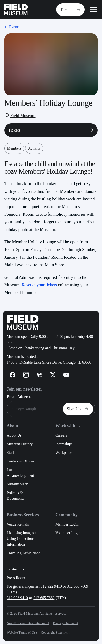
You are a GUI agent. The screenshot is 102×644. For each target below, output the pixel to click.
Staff (10, 453)
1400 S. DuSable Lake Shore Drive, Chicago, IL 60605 (49, 362)
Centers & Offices (21, 461)
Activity (34, 148)
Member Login (67, 524)
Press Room (16, 578)
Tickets (71, 10)
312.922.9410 (17, 598)
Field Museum (23, 116)
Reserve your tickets (39, 285)
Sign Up (79, 409)
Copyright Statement (55, 633)
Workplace (64, 453)
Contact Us (15, 569)
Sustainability (17, 484)
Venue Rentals (18, 524)
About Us (14, 435)
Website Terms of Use (22, 633)
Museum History (20, 444)
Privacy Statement (65, 623)
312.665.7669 (44, 598)
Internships (64, 444)
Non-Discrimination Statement (28, 623)
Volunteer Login (68, 533)
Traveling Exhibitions (23, 553)
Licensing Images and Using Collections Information (24, 539)
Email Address (19, 397)
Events (12, 27)
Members (14, 148)
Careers (61, 435)
